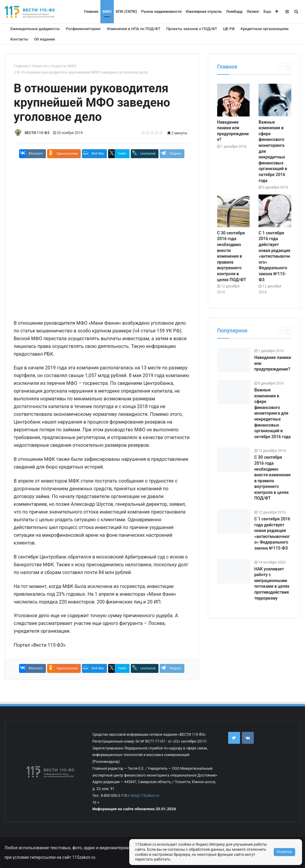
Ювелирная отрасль (204, 11)
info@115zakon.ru (145, 796)
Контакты (19, 39)
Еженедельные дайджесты (35, 29)
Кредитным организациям (265, 29)
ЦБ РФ (229, 29)
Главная (91, 11)
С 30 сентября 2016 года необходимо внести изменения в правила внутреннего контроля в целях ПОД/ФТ (232, 256)
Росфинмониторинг (83, 29)
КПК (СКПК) (127, 11)
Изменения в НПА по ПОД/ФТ (134, 29)
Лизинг (253, 11)
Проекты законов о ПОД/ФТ (192, 29)
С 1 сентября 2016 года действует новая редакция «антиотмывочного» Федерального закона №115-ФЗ (274, 256)
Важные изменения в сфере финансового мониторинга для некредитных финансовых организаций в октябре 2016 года (273, 413)
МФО (107, 11)
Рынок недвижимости (161, 11)
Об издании (45, 39)
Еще (267, 11)
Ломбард (234, 11)
